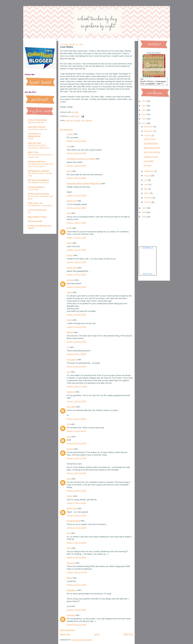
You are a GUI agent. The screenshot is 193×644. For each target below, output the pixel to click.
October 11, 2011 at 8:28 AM (76, 342)
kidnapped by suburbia (39, 171)
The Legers (72, 360)
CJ (68, 347)
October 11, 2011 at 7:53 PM (77, 491)
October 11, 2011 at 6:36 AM (76, 178)
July (146, 181)
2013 (144, 116)
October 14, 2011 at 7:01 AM (76, 585)
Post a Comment (67, 630)
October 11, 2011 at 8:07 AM (76, 315)
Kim (68, 424)
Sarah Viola (72, 268)
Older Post (128, 634)
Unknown (71, 615)
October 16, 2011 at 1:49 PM (77, 610)
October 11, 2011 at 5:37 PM (77, 458)
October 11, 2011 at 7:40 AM (76, 223)
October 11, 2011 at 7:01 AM (76, 195)
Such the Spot (34, 143)
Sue (69, 372)
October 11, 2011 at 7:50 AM (76, 275)
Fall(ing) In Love (151, 158)
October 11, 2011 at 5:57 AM (76, 153)
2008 (144, 218)
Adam (69, 320)
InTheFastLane (73, 521)
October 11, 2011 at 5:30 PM (77, 443)
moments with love (37, 162)
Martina (70, 332)
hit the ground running (38, 194)
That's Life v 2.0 (35, 203)
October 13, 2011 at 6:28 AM (76, 557)
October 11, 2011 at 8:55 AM (76, 366)
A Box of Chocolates (37, 120)
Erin (69, 533)
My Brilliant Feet (151, 145)
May (146, 190)
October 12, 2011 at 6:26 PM (77, 528)
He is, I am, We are (152, 153)
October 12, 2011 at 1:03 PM (77, 515)
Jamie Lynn (72, 201)
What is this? (148, 275)
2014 (144, 111)
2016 (144, 103)
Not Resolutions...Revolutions (40, 206)
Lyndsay (70, 280)
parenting (89, 120)
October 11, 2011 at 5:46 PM (77, 473)
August (147, 177)
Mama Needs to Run (37, 217)
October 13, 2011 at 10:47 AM (77, 572)
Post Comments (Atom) (82, 640)
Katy (69, 213)
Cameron (71, 392)
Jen (68, 146)
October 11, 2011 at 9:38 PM (77, 503)
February (148, 199)
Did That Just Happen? (39, 180)
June (147, 186)
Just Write (75, 112)
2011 (144, 125)
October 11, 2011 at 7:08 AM (76, 208)
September (149, 173)
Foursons (71, 563)
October (148, 137)
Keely (69, 228)
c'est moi (69, 120)
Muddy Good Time (152, 149)
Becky (69, 578)
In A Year (148, 167)
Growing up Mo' (35, 221)
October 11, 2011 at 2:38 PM (77, 401)
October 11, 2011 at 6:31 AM (76, 166)
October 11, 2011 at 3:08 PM (77, 419)
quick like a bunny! (37, 127)
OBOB (31, 139)
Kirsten (70, 255)
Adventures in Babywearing (34, 135)
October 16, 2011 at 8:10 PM (77, 625)
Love (69, 436)
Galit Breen (72, 590)
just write (77, 120)
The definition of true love (38, 183)
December (149, 128)
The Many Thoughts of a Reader (81, 159)
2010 (144, 209)
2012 (144, 120)
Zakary (70, 496)
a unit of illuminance (37, 210)
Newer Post (65, 634)
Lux (29, 212)
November (149, 132)
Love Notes (149, 162)
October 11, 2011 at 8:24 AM (76, 327)
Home (97, 634)
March (147, 195)
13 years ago (33, 190)
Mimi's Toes (33, 152)
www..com (148, 249)
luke (83, 120)
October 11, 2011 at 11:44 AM (77, 386)
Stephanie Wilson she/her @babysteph (84, 183)
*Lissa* (70, 134)
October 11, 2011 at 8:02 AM (76, 287)
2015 (144, 107)
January (148, 203)
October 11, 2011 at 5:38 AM (76, 141)
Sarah (69, 292)
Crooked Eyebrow (36, 187)
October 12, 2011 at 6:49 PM (77, 543)
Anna (69, 171)
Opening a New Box (36, 122)
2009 (144, 214)
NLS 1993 (71, 407)
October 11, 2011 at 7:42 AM (76, 250)
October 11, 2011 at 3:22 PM (77, 431)
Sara (69, 479)
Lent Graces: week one (37, 129)
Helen (69, 243)
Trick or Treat (149, 140)
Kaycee (70, 449)
